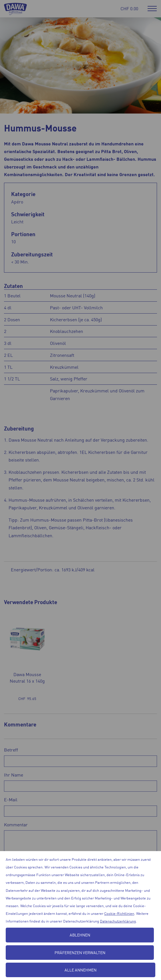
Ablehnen (80, 935)
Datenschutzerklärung (118, 921)
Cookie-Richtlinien (119, 913)
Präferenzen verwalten (80, 952)
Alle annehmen (80, 970)
